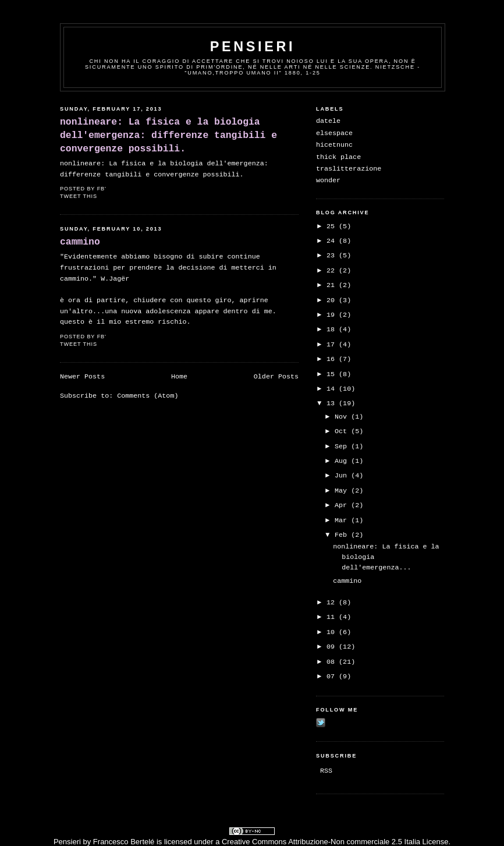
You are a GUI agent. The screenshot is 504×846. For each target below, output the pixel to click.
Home (179, 377)
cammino (80, 242)
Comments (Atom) (148, 396)
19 (333, 315)
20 (333, 300)
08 (333, 662)
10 (333, 632)
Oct (343, 431)
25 (333, 226)
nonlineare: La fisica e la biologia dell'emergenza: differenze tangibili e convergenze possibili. (168, 135)
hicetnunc (334, 145)
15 (333, 374)
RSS (326, 771)
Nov (343, 417)
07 (333, 677)
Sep (343, 447)
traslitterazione (349, 169)
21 (333, 285)
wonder (328, 180)
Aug (343, 461)
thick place (338, 157)
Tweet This (79, 196)
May (343, 491)
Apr (343, 505)
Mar (343, 521)
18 (333, 330)
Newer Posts (82, 377)
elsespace (334, 133)
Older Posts (276, 377)
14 (333, 389)
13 (333, 403)
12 (333, 603)
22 (333, 271)
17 (333, 345)
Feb (343, 535)
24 (333, 241)
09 (333, 647)
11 (333, 617)
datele (328, 121)
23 (333, 256)
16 (333, 359)
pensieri (253, 47)
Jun (343, 476)
